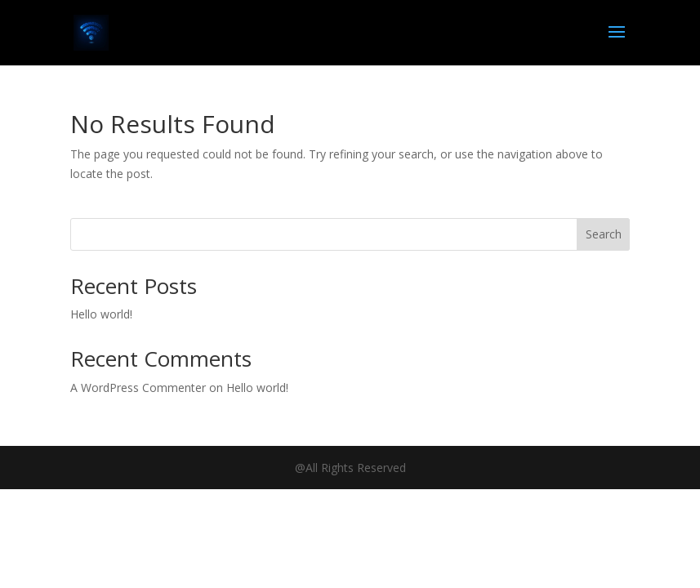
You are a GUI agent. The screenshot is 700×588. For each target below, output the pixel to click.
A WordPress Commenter (138, 388)
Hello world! (101, 314)
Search (604, 234)
